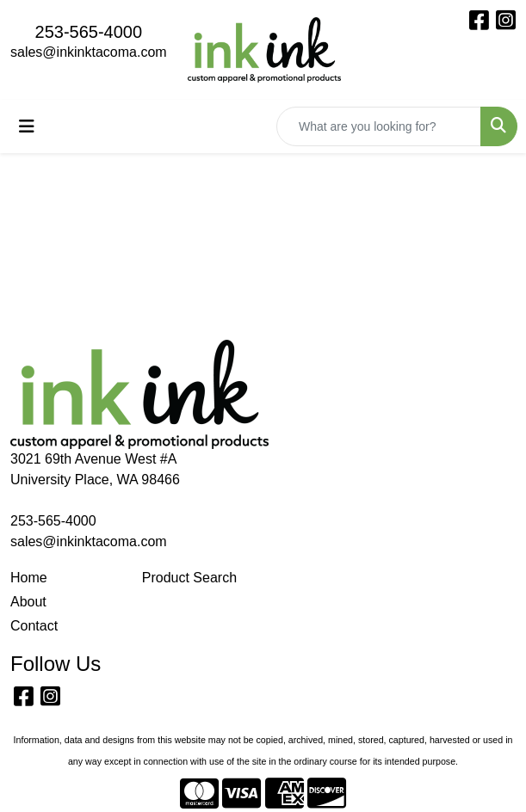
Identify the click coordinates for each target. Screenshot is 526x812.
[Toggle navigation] (27, 126)
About (28, 602)
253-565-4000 (89, 32)
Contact (34, 626)
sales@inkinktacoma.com (89, 52)
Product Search (189, 578)
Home (29, 578)
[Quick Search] (379, 126)
